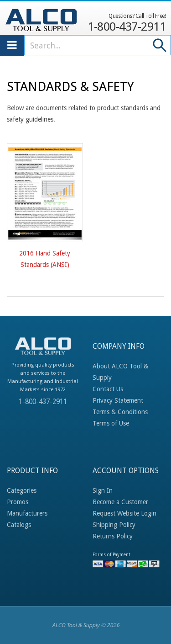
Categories (22, 490)
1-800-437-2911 (127, 22)
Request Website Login (124, 513)
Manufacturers (27, 513)
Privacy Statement (118, 400)
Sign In (103, 490)
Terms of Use (111, 423)
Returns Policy (113, 536)
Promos (18, 502)
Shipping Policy (114, 525)
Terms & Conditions (120, 412)
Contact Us (108, 389)
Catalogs (19, 525)
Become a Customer (120, 502)
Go (160, 45)
